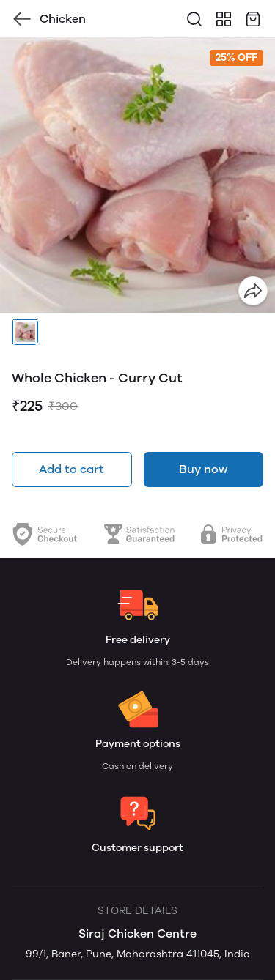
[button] (25, 332)
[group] (137, 175)
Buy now (203, 469)
